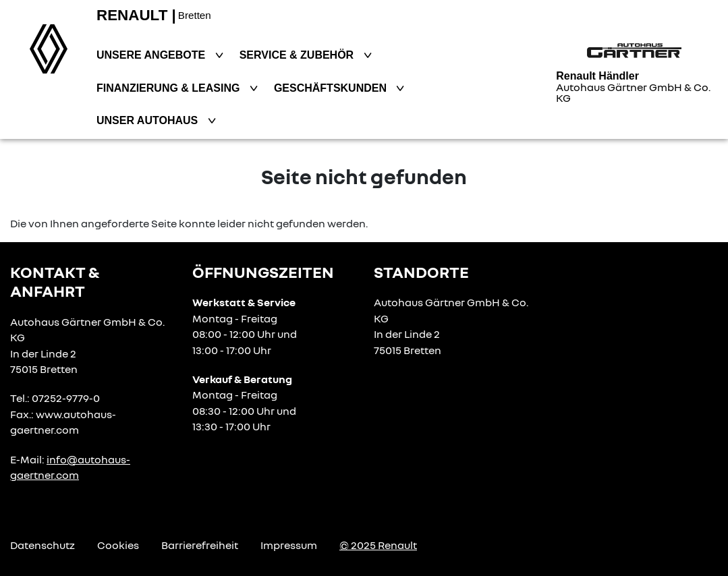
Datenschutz (43, 545)
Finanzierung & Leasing (170, 88)
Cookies (118, 545)
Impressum (289, 545)
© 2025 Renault (378, 545)
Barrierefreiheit (200, 545)
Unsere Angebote (152, 55)
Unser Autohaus (149, 120)
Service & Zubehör (298, 55)
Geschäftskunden (332, 88)
